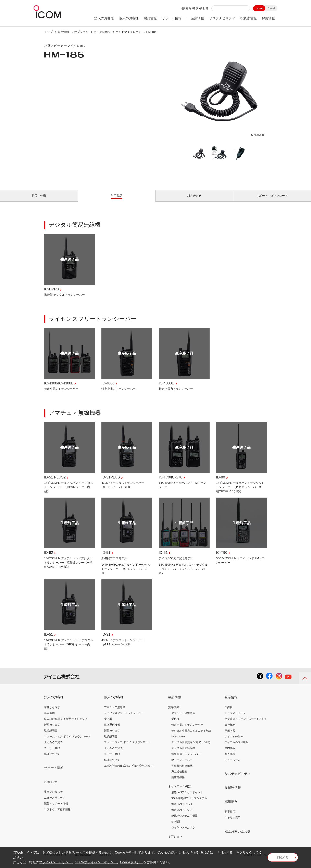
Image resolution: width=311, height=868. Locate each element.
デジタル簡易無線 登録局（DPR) (191, 747)
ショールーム (233, 765)
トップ (48, 32)
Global (271, 8)
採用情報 (268, 18)
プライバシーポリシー (55, 862)
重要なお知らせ (53, 796)
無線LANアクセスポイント (187, 797)
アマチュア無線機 (115, 712)
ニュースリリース (55, 802)
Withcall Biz (178, 741)
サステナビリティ (222, 18)
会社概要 (230, 729)
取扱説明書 (51, 735)
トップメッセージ (235, 718)
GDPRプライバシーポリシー (96, 862)
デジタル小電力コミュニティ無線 (191, 735)
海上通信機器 (112, 729)
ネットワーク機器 (179, 791)
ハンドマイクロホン (128, 32)
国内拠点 (230, 753)
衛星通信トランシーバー (186, 759)
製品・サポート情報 (56, 808)
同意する (283, 859)
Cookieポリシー (132, 862)
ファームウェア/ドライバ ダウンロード (67, 741)
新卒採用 (230, 816)
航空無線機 (178, 782)
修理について (52, 759)
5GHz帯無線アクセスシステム (189, 803)
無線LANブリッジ (182, 814)
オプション (81, 32)
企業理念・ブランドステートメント (246, 724)
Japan (259, 8)
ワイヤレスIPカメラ (183, 832)
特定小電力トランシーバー (187, 729)
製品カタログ (52, 729)
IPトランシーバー (182, 765)
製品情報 (150, 18)
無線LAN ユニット (182, 809)
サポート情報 (172, 18)
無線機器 (174, 712)
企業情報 (197, 18)
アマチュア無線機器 (183, 718)
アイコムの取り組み (237, 747)
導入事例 (49, 718)
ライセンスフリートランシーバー (124, 718)
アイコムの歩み (234, 741)
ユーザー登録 (52, 753)
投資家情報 (249, 18)
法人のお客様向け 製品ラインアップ (66, 724)
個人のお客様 (129, 18)
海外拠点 (230, 759)
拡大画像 (258, 134)
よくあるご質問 (53, 747)
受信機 (108, 724)
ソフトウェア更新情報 (57, 814)
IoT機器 (176, 826)
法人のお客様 (104, 18)
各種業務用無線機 (182, 770)
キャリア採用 (233, 822)
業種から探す (52, 712)
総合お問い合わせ (197, 8)
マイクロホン (102, 32)
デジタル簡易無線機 (183, 753)
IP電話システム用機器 (184, 820)
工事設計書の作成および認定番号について (129, 770)
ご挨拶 (229, 712)
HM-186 (151, 32)
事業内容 (230, 735)
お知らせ (51, 786)
